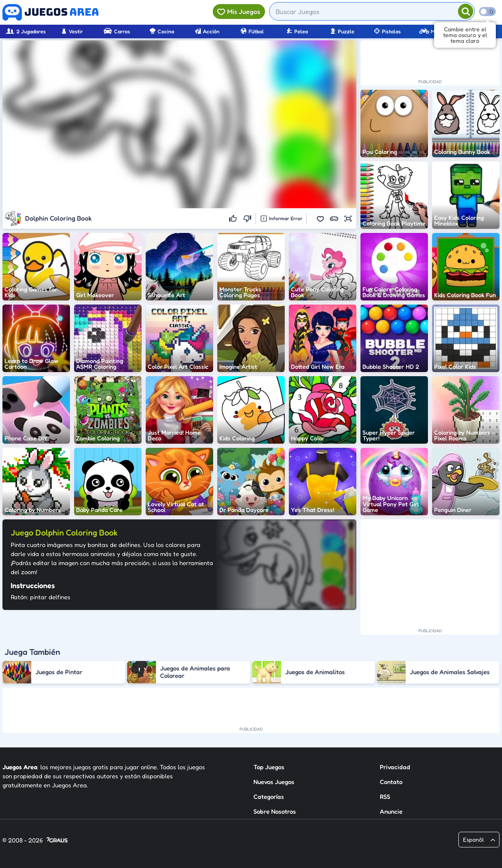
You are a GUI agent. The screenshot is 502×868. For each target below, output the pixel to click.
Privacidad (395, 767)
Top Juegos (269, 767)
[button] (320, 219)
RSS (385, 797)
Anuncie (391, 811)
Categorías (269, 797)
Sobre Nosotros (275, 811)
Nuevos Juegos (274, 782)
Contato (391, 782)
